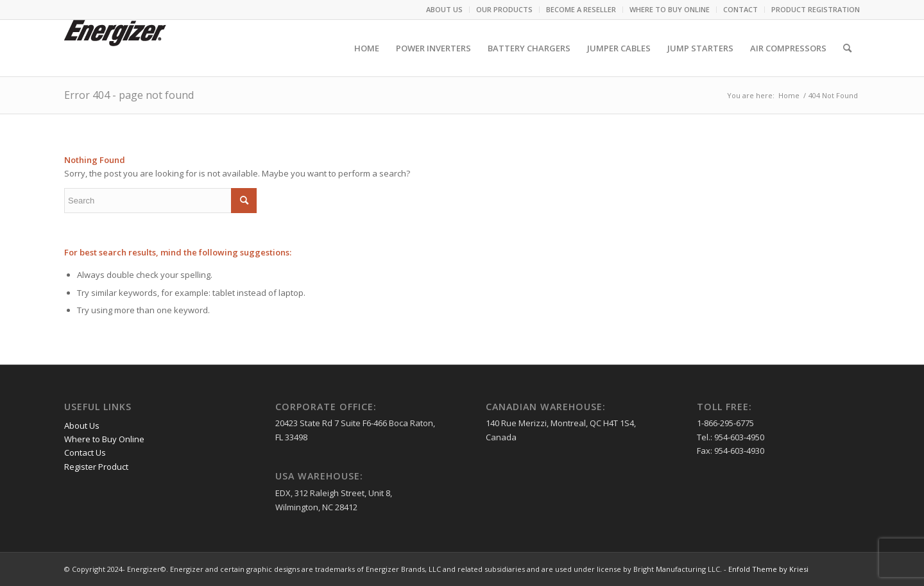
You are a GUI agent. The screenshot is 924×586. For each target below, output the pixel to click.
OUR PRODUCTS (504, 9)
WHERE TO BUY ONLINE (670, 9)
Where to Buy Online (104, 439)
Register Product (96, 467)
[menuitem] (445, 10)
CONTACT (740, 9)
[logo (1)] (115, 48)
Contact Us (85, 452)
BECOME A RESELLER (581, 9)
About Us (82, 426)
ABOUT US (444, 9)
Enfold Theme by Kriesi (768, 569)
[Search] (847, 48)
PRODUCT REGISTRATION (816, 9)
